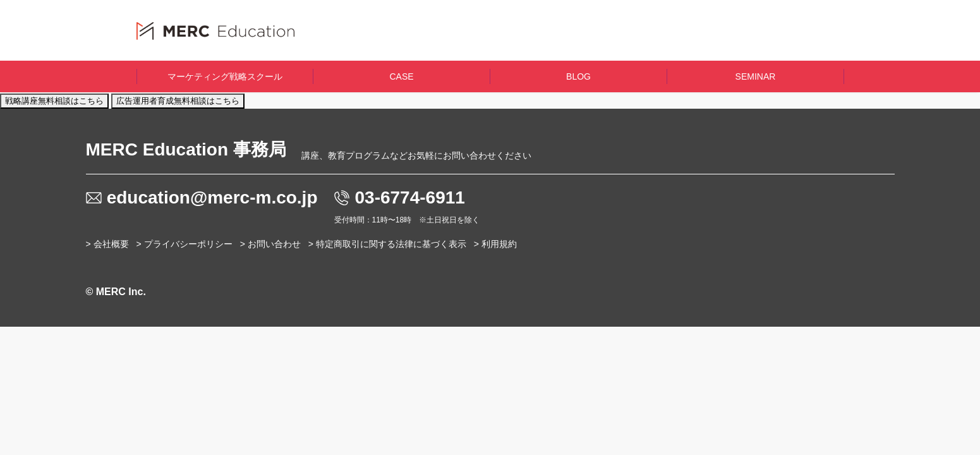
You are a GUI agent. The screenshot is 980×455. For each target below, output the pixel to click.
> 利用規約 (495, 244)
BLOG (578, 76)
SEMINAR (756, 76)
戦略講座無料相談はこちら (54, 101)
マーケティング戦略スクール (225, 76)
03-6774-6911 (410, 197)
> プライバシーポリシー (185, 244)
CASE (401, 76)
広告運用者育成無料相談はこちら (178, 101)
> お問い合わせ (270, 244)
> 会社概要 (107, 244)
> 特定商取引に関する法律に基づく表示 (387, 244)
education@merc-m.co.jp (212, 197)
